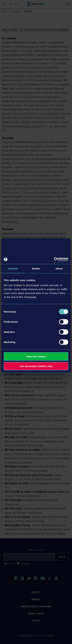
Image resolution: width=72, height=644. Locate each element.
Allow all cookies (36, 356)
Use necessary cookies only (36, 366)
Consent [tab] (13, 268)
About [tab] (59, 268)
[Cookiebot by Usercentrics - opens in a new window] (54, 259)
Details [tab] (36, 268)
